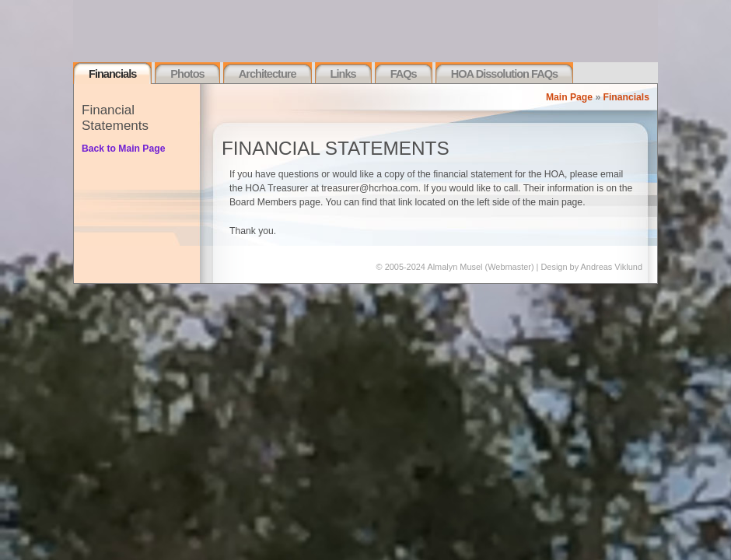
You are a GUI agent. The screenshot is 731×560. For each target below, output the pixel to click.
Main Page (569, 97)
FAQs (404, 74)
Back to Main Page (123, 149)
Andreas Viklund (612, 267)
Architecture (268, 74)
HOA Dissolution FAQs (504, 74)
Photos (187, 74)
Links (343, 74)
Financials (112, 74)
